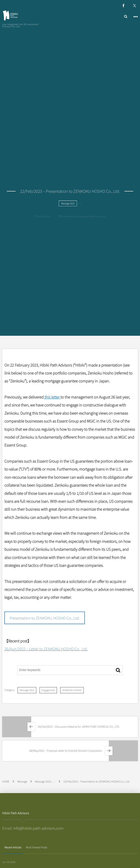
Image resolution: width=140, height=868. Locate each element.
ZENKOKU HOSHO (72, 690)
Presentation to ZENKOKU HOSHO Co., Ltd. (45, 618)
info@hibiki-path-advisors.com (38, 828)
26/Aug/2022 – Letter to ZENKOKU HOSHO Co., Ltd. (46, 649)
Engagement (48, 690)
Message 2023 (27, 690)
